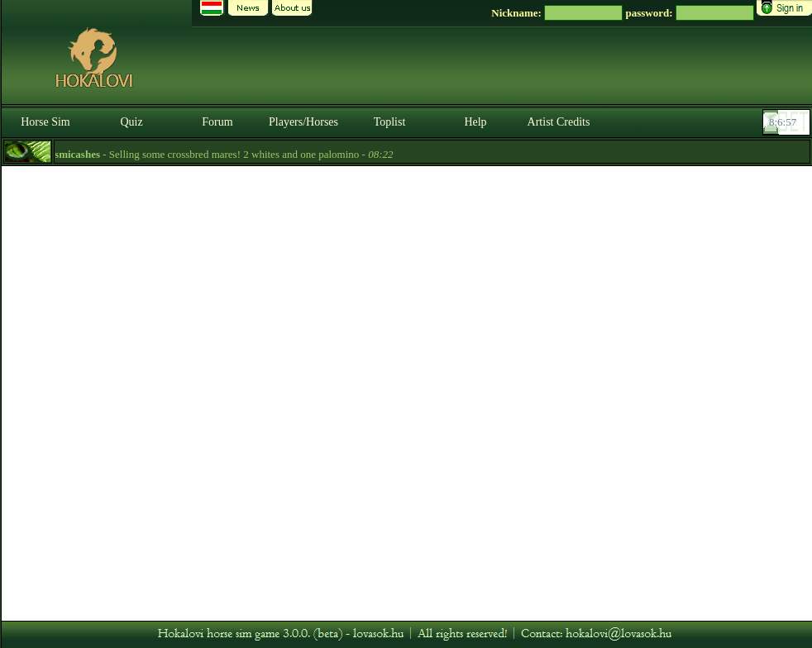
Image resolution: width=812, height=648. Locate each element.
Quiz (131, 122)
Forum (217, 122)
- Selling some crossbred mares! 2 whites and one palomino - (221, 154)
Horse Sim (45, 122)
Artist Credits (559, 122)
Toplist (390, 122)
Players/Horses (303, 122)
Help (475, 122)
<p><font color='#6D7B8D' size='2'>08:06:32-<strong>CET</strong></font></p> (788, 122)
